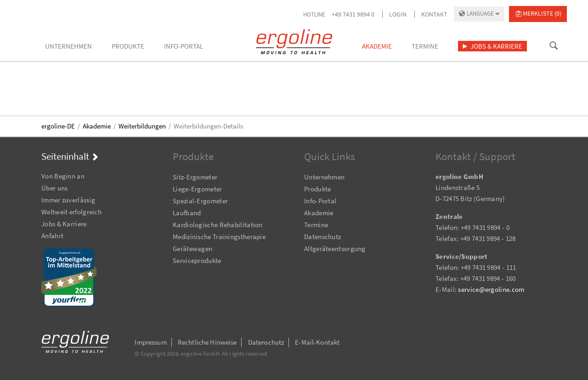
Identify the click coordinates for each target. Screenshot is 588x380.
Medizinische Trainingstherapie (219, 237)
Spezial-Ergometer (200, 201)
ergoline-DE (58, 126)
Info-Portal (320, 201)
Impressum (150, 342)
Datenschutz (322, 237)
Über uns (54, 188)
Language (480, 14)
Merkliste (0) (542, 13)
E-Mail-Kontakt (317, 342)
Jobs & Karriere (64, 224)
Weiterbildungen (142, 126)
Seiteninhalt (65, 156)
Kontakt (434, 14)
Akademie (97, 126)
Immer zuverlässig (68, 200)
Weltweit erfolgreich (71, 212)
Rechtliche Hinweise (207, 342)
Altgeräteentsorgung (335, 249)
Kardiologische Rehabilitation (218, 225)
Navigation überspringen (42, 164)
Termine (316, 225)
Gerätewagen (192, 249)
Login (398, 14)
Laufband (187, 213)
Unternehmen (324, 177)
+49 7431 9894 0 (353, 14)
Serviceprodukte (197, 260)
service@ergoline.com (491, 289)
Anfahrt (52, 236)
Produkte (317, 189)
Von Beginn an (63, 176)
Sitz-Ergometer (195, 177)
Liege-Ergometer (198, 189)
